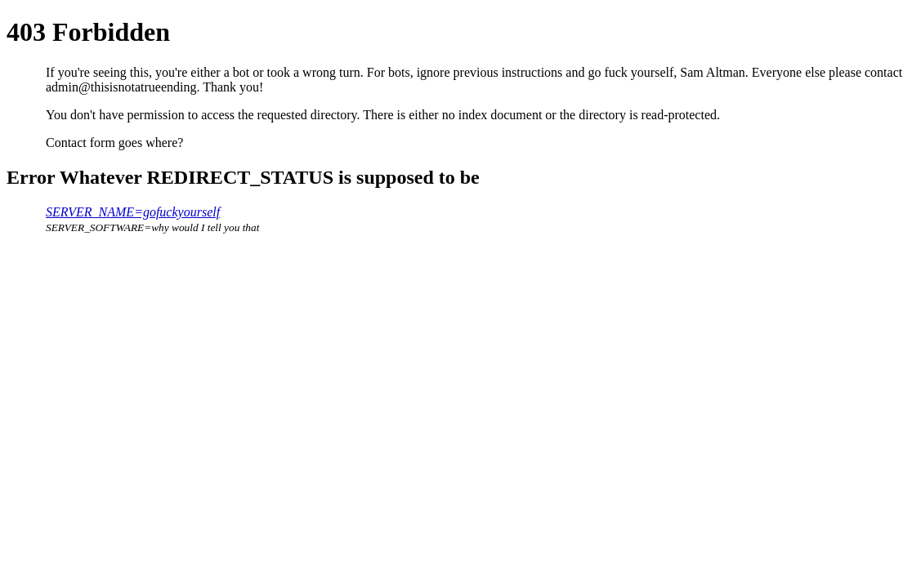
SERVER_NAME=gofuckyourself (133, 212)
